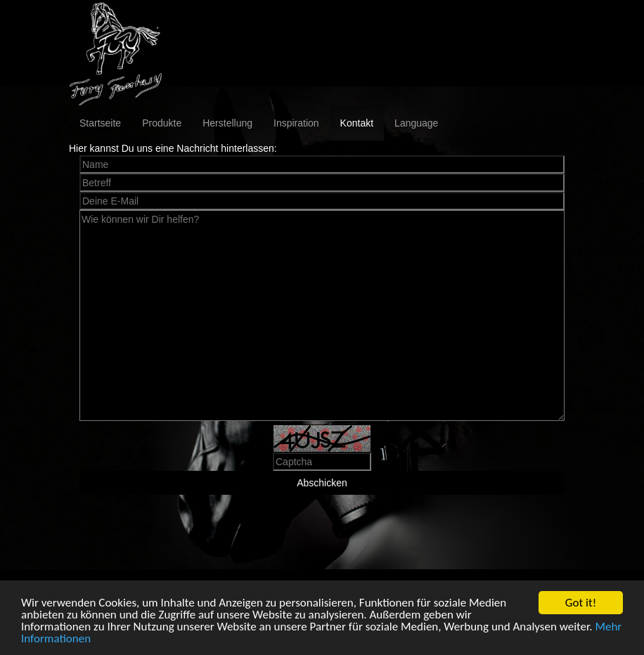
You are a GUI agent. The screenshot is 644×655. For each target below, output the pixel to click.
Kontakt (357, 123)
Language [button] (416, 123)
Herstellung (227, 123)
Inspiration (296, 123)
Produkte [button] (162, 123)
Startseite (100, 123)
